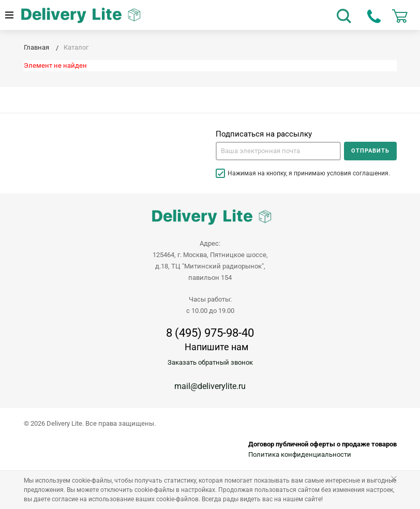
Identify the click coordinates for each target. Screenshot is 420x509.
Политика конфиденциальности (300, 454)
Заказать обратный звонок (210, 362)
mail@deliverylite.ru (210, 386)
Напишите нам (216, 347)
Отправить (370, 151)
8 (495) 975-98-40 (210, 333)
